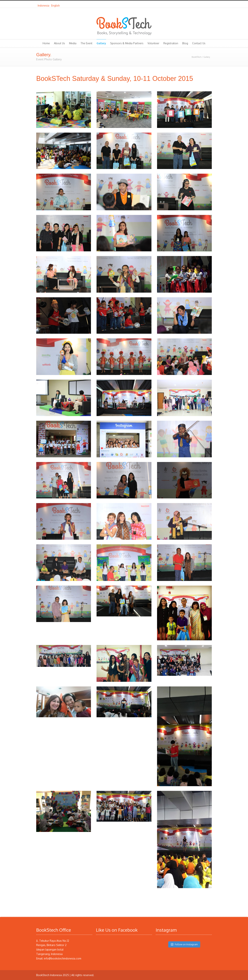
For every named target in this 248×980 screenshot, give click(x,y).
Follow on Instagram (184, 944)
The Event (86, 43)
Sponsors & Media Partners (127, 43)
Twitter (193, 4)
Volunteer (153, 43)
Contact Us (199, 43)
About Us (59, 43)
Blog (185, 43)
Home (46, 43)
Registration (171, 43)
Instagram (208, 4)
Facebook (201, 4)
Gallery (101, 43)
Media (73, 43)
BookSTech (196, 57)
